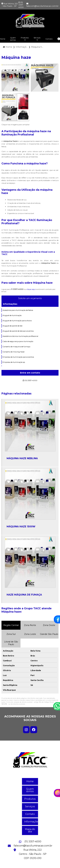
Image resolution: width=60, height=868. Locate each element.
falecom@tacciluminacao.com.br (42, 5)
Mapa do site (30, 830)
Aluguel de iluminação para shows (17, 321)
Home (30, 781)
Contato (49, 39)
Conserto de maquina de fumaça (16, 347)
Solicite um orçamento (30, 298)
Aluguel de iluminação (12, 315)
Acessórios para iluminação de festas (18, 310)
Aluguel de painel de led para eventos (18, 331)
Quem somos (13, 39)
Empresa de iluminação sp (14, 362)
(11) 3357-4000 (21, 5)
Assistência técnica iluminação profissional (20, 336)
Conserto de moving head (13, 352)
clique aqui (31, 289)
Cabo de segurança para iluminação (18, 341)
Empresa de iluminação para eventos (18, 357)
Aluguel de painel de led (12, 326)
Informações (10, 304)
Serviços (37, 38)
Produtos (25, 38)
